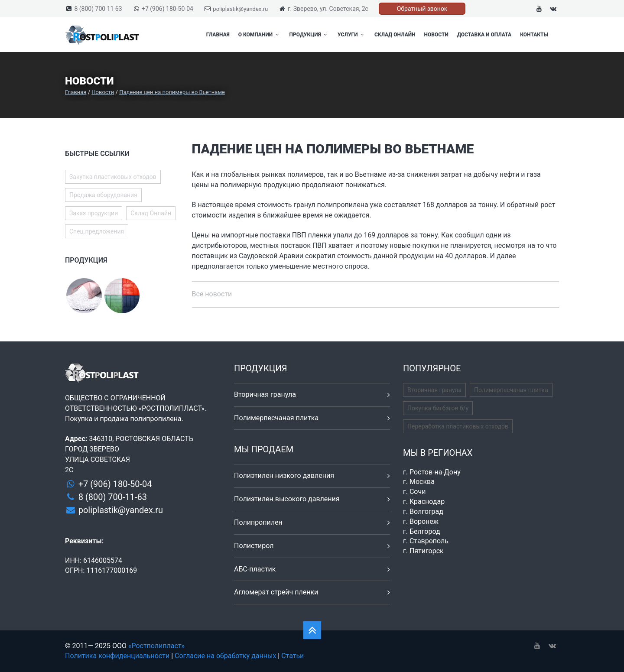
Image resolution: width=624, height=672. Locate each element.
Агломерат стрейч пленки (276, 592)
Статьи (292, 656)
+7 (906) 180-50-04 (167, 9)
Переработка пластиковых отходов (458, 426)
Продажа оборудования (103, 195)
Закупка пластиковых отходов (113, 177)
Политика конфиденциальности (117, 656)
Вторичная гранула (265, 394)
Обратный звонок (422, 9)
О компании (260, 35)
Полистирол (254, 546)
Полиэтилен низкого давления (284, 476)
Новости (436, 35)
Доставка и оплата (484, 35)
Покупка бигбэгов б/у (438, 408)
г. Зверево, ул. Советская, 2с (328, 9)
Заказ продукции (94, 213)
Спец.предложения (97, 231)
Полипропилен (258, 522)
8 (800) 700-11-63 (113, 497)
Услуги (352, 35)
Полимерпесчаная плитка (276, 418)
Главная (218, 35)
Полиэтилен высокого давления (287, 499)
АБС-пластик (255, 569)
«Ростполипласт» (156, 646)
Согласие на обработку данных (225, 656)
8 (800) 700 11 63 (98, 9)
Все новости (212, 294)
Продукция (309, 35)
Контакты (534, 35)
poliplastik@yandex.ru (240, 9)
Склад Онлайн (395, 35)
